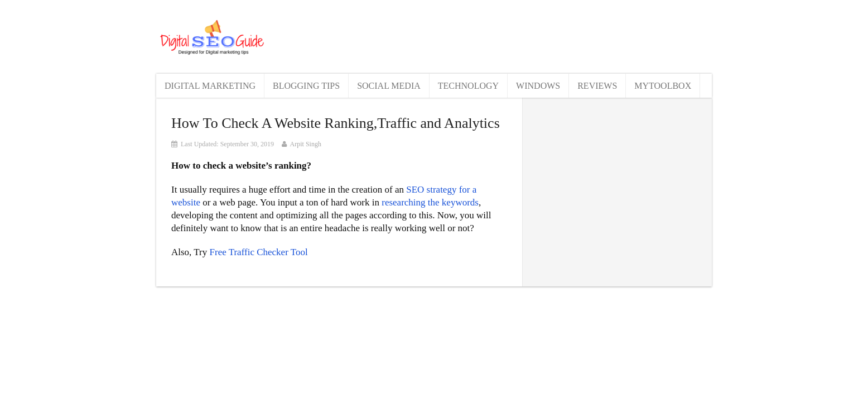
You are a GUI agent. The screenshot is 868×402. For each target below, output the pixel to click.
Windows (538, 86)
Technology (468, 86)
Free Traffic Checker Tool (259, 252)
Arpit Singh (306, 144)
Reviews (597, 86)
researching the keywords (430, 202)
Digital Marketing (210, 86)
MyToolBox (663, 86)
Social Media (389, 86)
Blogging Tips (306, 86)
